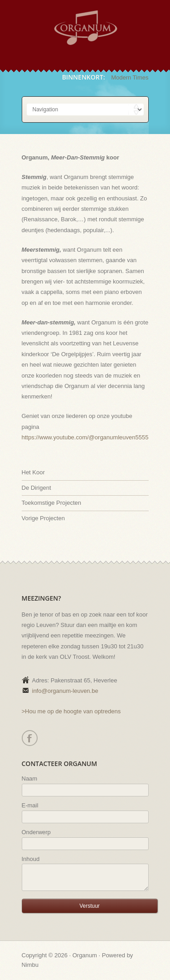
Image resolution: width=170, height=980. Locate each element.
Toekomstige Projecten (52, 503)
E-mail (30, 805)
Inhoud (31, 859)
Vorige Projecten (43, 518)
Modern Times (130, 77)
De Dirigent (36, 488)
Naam (30, 779)
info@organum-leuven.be (65, 691)
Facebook (29, 738)
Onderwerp (36, 832)
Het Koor (33, 472)
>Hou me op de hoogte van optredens (71, 711)
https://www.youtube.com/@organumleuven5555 (85, 437)
